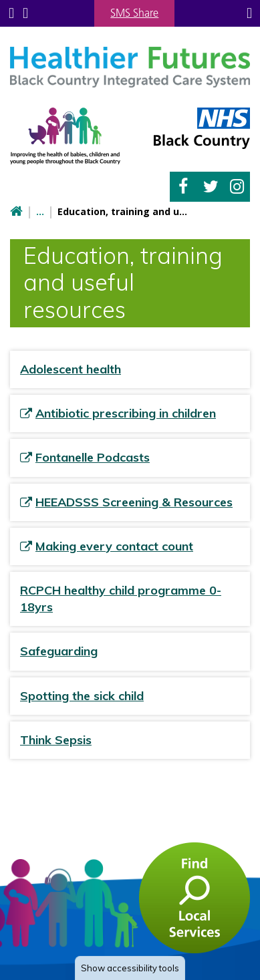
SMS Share (134, 13)
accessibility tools (130, 968)
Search (25, 13)
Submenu (11, 13)
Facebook (183, 187)
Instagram (237, 187)
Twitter (211, 187)
